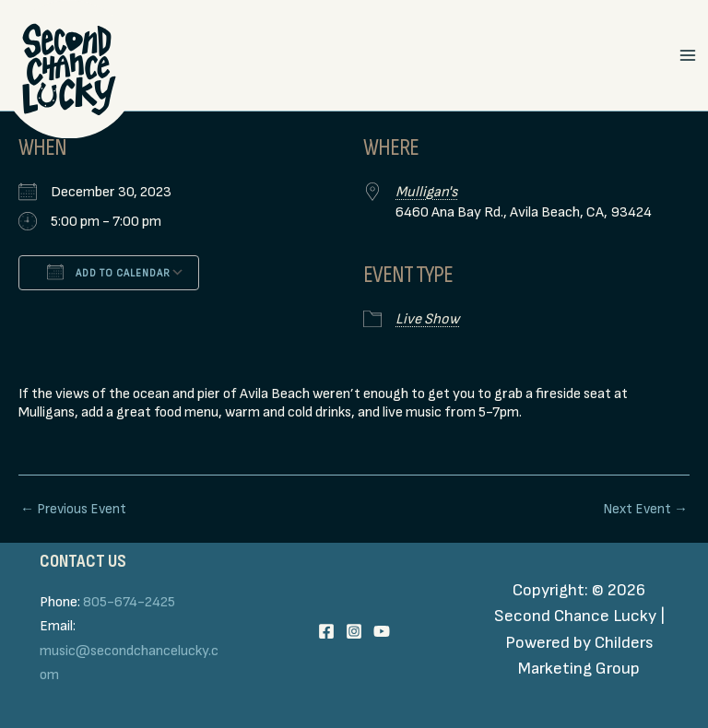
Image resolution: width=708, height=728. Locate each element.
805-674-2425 (129, 602)
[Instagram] (354, 631)
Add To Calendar (109, 272)
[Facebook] (326, 631)
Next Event (645, 509)
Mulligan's (426, 192)
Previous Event (73, 509)
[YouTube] (382, 631)
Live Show (427, 319)
